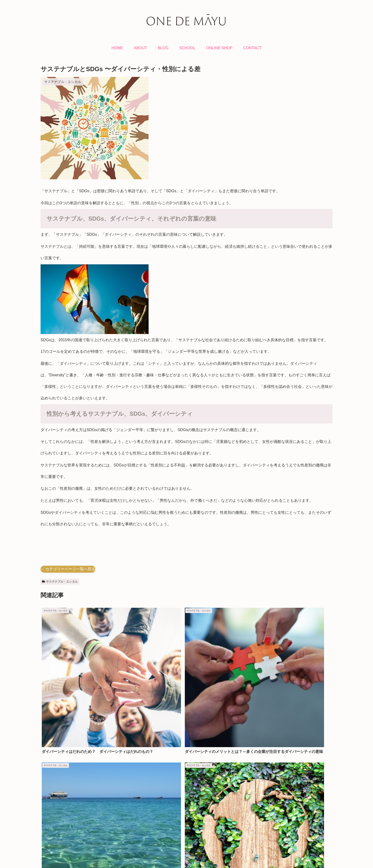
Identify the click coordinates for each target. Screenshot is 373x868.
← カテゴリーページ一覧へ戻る (68, 569)
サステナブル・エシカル (60, 582)
